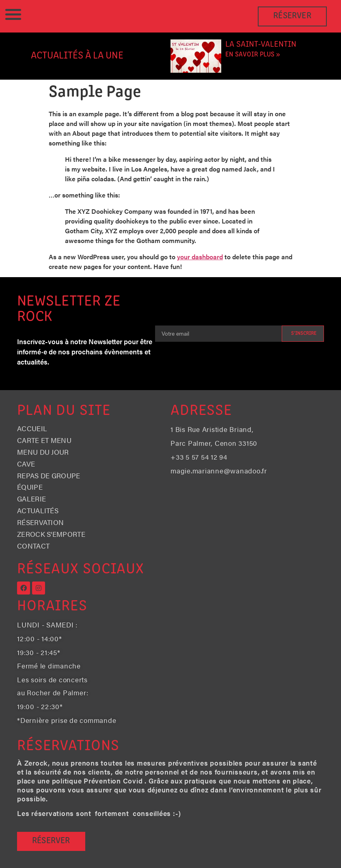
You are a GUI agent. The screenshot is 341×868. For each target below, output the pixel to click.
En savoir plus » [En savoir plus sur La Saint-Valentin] (253, 55)
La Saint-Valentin (261, 44)
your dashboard (200, 257)
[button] (13, 14)
